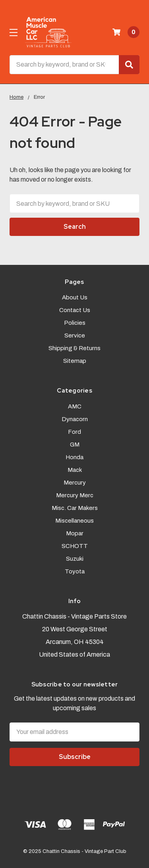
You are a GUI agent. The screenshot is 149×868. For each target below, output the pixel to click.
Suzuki (75, 559)
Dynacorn (75, 419)
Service (75, 335)
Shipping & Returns (74, 348)
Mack (75, 470)
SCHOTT (75, 546)
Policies (75, 323)
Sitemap (75, 361)
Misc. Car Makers (75, 508)
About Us (75, 297)
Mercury (75, 483)
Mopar (75, 533)
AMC (75, 406)
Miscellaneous (74, 521)
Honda (74, 457)
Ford (74, 432)
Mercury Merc (75, 495)
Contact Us (75, 310)
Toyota (75, 571)
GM (75, 445)
